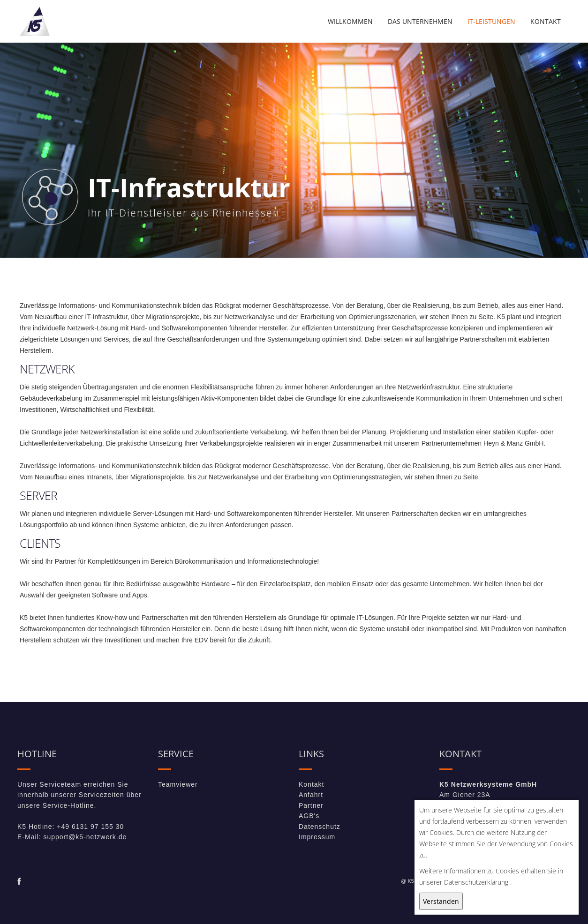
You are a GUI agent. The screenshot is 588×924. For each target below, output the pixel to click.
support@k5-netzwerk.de (85, 837)
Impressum (317, 837)
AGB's (309, 816)
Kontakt (546, 21)
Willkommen (350, 21)
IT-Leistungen (491, 21)
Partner (311, 805)
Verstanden (441, 901)
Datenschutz (320, 827)
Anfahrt (311, 795)
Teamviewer (178, 784)
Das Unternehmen (420, 21)
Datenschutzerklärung (476, 882)
